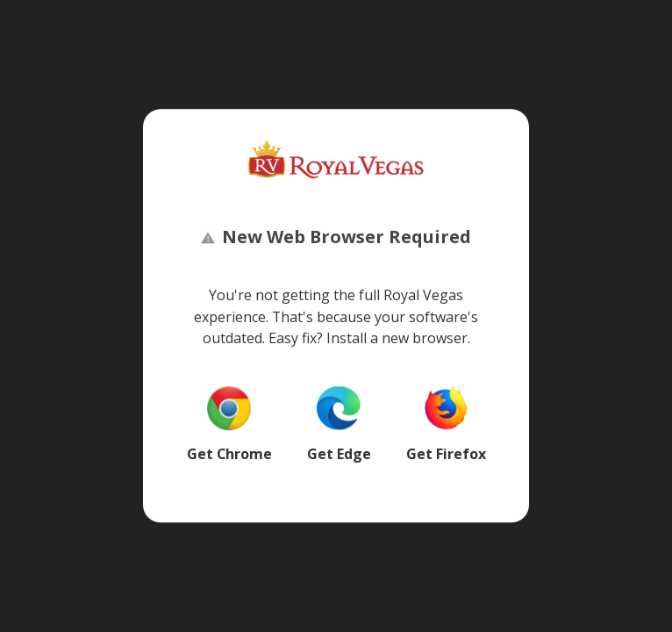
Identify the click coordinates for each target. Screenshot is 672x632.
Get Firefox (446, 454)
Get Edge (339, 454)
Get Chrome (229, 454)
